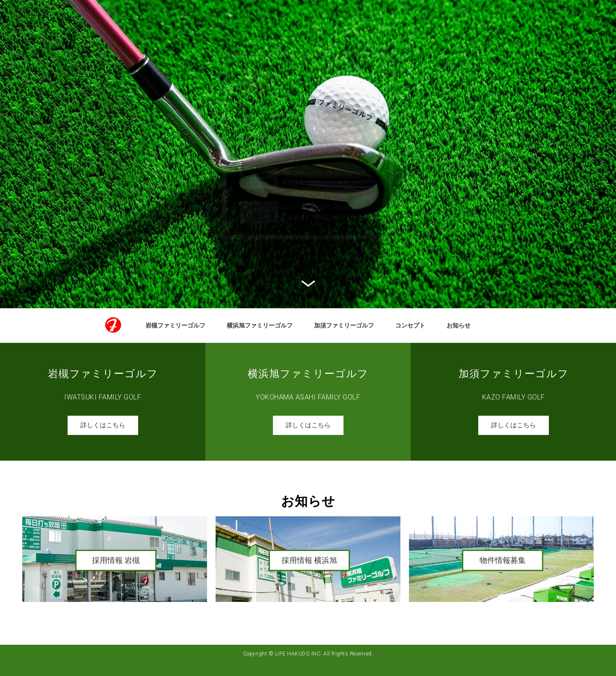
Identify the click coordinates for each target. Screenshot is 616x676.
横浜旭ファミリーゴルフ (260, 325)
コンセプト (410, 325)
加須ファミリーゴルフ (344, 325)
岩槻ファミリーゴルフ (175, 325)
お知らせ (459, 325)
